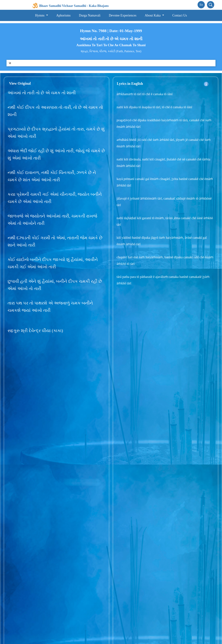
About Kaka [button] (153, 15)
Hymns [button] (40, 15)
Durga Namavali (90, 15)
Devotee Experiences (123, 15)
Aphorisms (63, 15)
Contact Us (180, 15)
